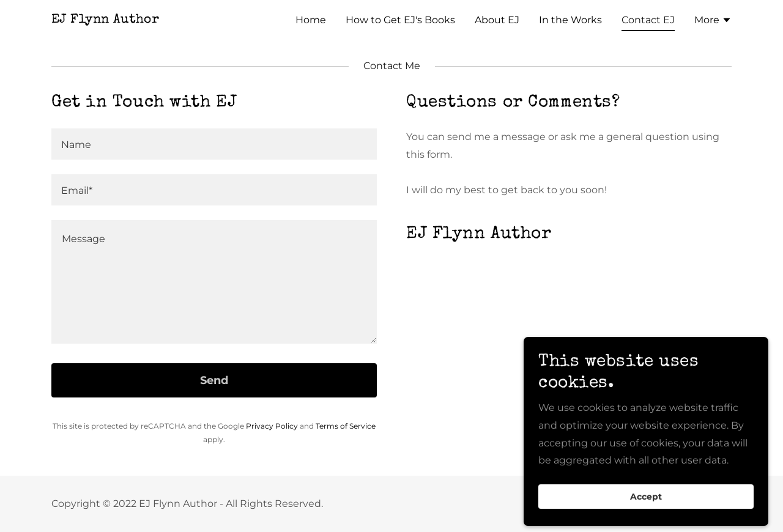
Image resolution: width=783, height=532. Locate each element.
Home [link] (311, 20)
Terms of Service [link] (346, 426)
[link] (105, 19)
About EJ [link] (497, 20)
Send (214, 380)
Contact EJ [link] (648, 20)
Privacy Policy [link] (272, 426)
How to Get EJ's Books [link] (400, 20)
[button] (713, 21)
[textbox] (214, 144)
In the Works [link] (570, 20)
